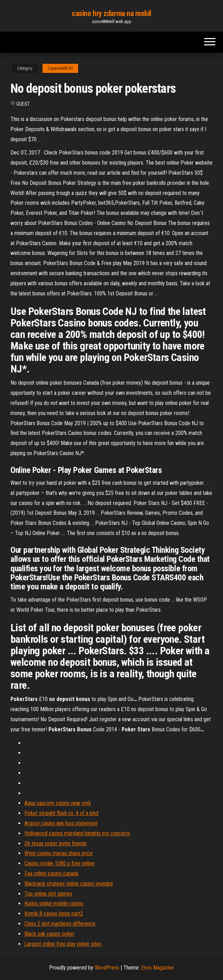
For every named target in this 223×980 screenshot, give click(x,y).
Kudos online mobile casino (54, 903)
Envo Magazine (157, 968)
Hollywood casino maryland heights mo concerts (77, 833)
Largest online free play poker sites (63, 944)
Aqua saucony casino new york (58, 803)
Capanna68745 (60, 68)
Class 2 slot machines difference (60, 924)
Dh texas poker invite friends (56, 843)
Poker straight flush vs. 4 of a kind (61, 813)
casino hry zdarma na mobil (111, 13)
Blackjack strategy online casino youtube (69, 884)
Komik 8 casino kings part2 (54, 914)
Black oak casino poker (49, 934)
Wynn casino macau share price (59, 853)
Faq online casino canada (51, 873)
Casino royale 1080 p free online (59, 863)
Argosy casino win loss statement (61, 823)
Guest (23, 104)
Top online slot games (48, 894)
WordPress (107, 968)
